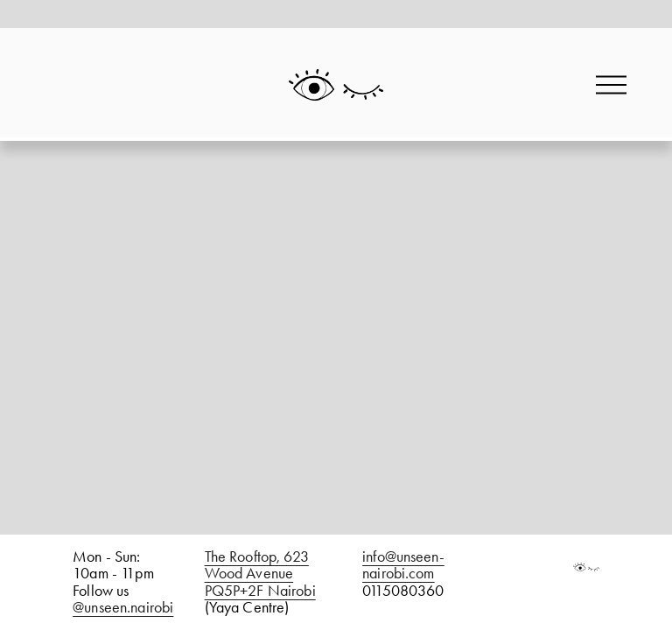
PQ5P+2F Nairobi (260, 591)
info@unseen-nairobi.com (403, 565)
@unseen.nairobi (123, 608)
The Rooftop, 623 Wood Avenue (257, 565)
